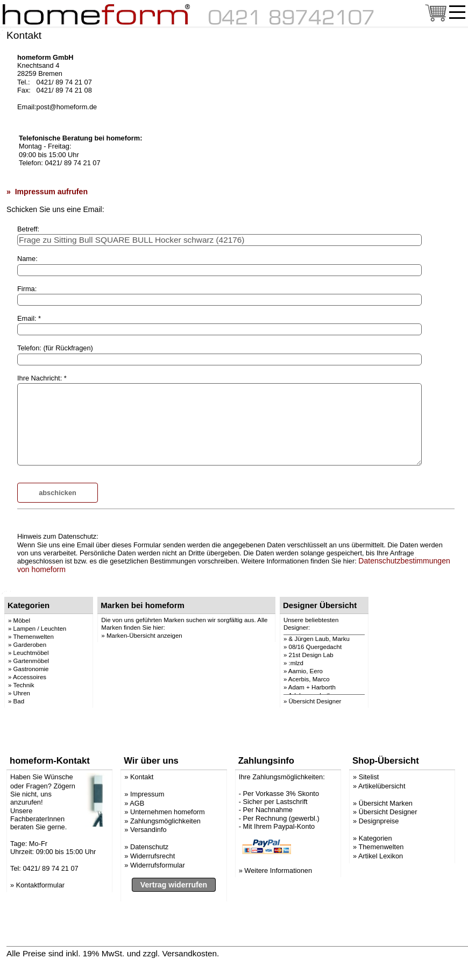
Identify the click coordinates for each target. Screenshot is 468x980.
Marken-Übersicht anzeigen (144, 636)
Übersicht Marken (386, 803)
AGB (137, 803)
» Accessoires (27, 677)
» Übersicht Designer (313, 701)
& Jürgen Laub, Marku (319, 639)
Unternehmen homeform (168, 812)
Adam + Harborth (312, 687)
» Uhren (19, 693)
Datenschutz (149, 847)
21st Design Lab (311, 655)
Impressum (147, 794)
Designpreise (379, 821)
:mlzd (296, 663)
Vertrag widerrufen (174, 885)
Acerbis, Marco (309, 679)
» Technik (21, 685)
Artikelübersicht (382, 786)
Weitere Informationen (278, 870)
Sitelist (369, 777)
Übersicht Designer (388, 812)
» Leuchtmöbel (29, 653)
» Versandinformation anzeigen (279, 953)
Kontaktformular (40, 885)
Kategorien (375, 838)
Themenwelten (381, 847)
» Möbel (19, 621)
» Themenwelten (31, 637)
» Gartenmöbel (29, 661)
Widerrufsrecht (153, 856)
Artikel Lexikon (381, 856)
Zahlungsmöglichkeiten (165, 821)
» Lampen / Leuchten (37, 629)
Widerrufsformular (158, 865)
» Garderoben (27, 645)
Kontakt (142, 777)
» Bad (16, 701)
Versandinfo (148, 830)
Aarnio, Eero (306, 671)
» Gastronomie (29, 669)
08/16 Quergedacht (315, 647)
